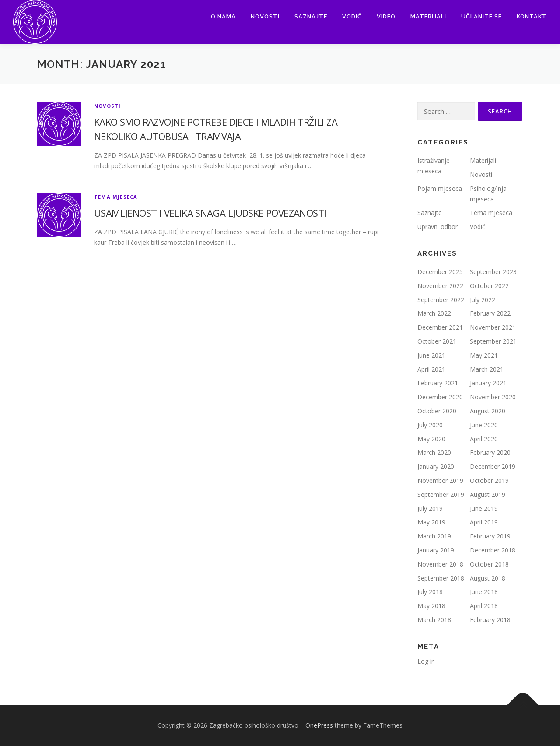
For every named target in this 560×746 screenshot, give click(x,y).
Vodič (352, 16)
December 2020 (440, 397)
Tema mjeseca (116, 197)
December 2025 (440, 272)
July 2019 (430, 508)
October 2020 (437, 411)
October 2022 (489, 286)
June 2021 (431, 355)
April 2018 (484, 606)
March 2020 (434, 452)
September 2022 (441, 300)
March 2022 (434, 313)
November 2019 (440, 480)
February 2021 (438, 383)
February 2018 (490, 620)
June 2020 (484, 425)
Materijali (428, 16)
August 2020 (488, 411)
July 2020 (430, 425)
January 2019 (436, 550)
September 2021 (493, 341)
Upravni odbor (437, 227)
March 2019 (434, 536)
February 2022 (490, 313)
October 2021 (437, 341)
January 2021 (488, 383)
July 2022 (483, 300)
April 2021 (431, 369)
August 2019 (488, 494)
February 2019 (490, 536)
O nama (223, 16)
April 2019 (484, 522)
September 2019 (441, 494)
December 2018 (493, 550)
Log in (426, 661)
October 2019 (489, 480)
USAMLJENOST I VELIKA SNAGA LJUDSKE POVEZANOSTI (210, 213)
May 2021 (484, 355)
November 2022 (440, 286)
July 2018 (430, 592)
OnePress (319, 725)
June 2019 (484, 508)
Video (386, 16)
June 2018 (484, 592)
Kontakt (532, 16)
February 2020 (490, 452)
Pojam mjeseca (440, 188)
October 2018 (489, 564)
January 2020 (436, 466)
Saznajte (311, 16)
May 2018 (431, 606)
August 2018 (488, 578)
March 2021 (487, 369)
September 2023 (493, 272)
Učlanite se (481, 16)
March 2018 (434, 620)
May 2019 (431, 522)
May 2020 (431, 439)
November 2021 (493, 327)
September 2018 (441, 578)
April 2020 (484, 439)
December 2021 (440, 327)
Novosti (265, 16)
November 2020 (493, 397)
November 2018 (440, 564)
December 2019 (493, 466)
